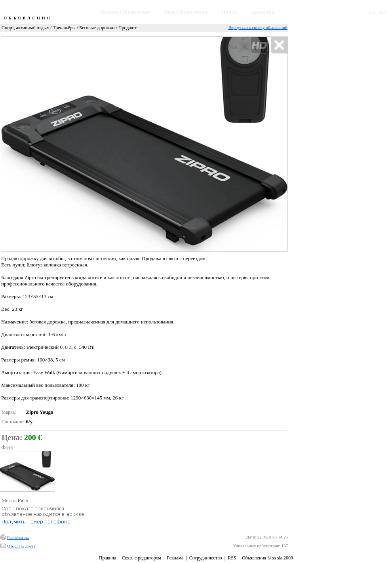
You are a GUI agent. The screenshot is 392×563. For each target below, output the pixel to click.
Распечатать (18, 537)
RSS (232, 558)
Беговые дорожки (97, 28)
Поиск (229, 12)
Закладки (263, 12)
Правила (108, 558)
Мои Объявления (186, 12)
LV (372, 12)
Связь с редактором (142, 558)
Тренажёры (64, 28)
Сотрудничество (206, 558)
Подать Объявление (126, 12)
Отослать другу (21, 546)
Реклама (175, 558)
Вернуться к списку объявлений (258, 27)
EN (383, 12)
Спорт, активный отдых (25, 28)
